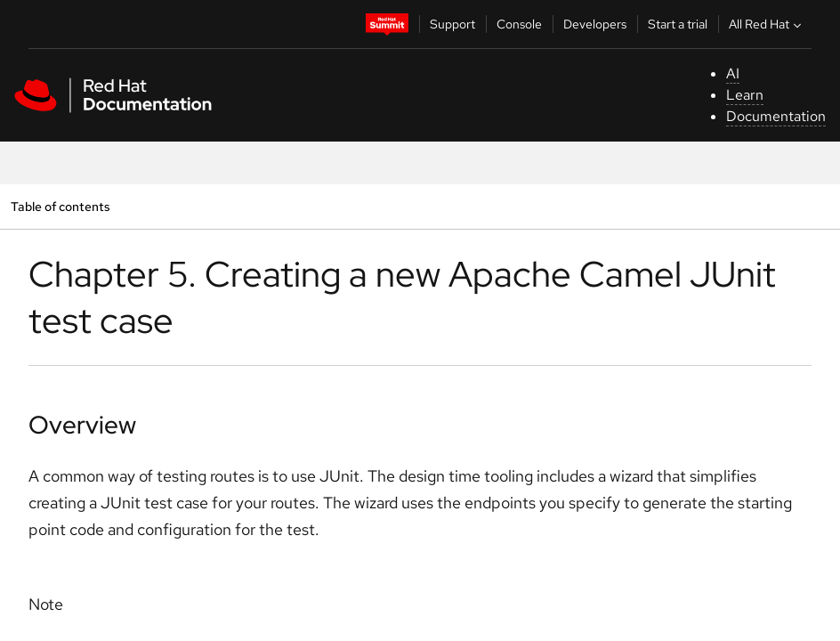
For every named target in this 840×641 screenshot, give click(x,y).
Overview (82, 425)
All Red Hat (767, 24)
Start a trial (678, 24)
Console (519, 24)
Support (452, 24)
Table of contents (60, 206)
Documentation (776, 116)
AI (733, 73)
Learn (745, 95)
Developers (595, 24)
